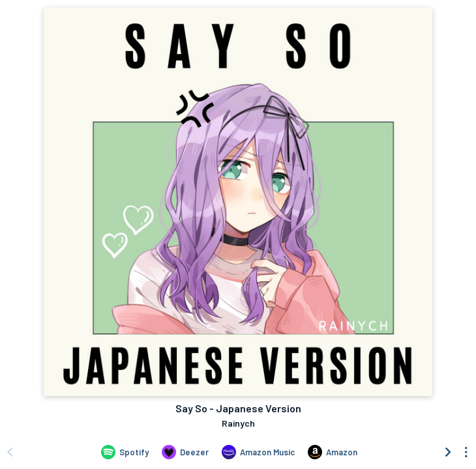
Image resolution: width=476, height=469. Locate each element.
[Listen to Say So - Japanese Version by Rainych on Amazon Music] (258, 452)
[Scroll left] (10, 452)
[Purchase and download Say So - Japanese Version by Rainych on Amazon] (333, 452)
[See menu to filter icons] (466, 452)
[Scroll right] (448, 452)
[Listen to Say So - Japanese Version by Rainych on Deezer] (185, 452)
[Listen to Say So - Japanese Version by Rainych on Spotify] (125, 452)
